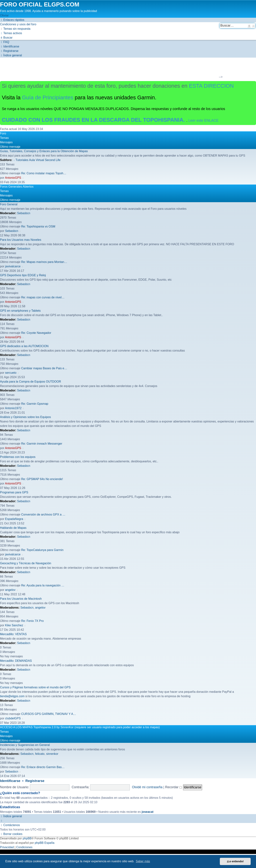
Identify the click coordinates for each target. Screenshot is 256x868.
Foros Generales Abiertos (17, 187)
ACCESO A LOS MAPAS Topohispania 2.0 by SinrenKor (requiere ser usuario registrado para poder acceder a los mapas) (80, 727)
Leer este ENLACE (203, 120)
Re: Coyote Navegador (36, 333)
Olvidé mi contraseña (147, 787)
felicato (40, 754)
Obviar (4, 15)
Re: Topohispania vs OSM (38, 226)
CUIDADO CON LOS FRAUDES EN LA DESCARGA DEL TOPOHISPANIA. (94, 120)
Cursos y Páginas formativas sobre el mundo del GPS (35, 687)
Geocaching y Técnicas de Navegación (26, 563)
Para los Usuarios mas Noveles (21, 240)
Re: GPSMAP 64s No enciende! (42, 479)
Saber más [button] (143, 861)
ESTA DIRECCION (211, 86)
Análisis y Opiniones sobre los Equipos (25, 417)
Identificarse (10, 781)
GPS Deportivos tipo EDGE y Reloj (23, 275)
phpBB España (45, 843)
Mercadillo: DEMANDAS (16, 661)
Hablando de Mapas (13, 528)
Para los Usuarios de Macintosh (21, 599)
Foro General (9, 204)
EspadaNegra (14, 519)
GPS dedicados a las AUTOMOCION (24, 346)
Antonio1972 (13, 408)
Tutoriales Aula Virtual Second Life (37, 160)
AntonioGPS (13, 178)
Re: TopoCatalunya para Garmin (42, 550)
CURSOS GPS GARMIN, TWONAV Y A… (49, 714)
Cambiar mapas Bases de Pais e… (44, 368)
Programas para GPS (14, 492)
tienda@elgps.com (12, 696)
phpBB (27, 838)
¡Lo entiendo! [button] (235, 861)
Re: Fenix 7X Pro (32, 621)
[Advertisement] (126, 69)
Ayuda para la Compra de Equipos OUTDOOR (31, 382)
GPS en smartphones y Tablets (20, 311)
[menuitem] (18, 24)
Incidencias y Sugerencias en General (25, 745)
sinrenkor (52, 754)
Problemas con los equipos (18, 457)
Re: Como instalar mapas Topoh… (44, 173)
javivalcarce (13, 266)
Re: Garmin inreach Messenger (42, 444)
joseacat (147, 812)
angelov (10, 590)
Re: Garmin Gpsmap (35, 404)
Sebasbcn (24, 213)
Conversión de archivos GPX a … (43, 515)
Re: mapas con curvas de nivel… (43, 297)
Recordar (173, 787)
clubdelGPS (13, 718)
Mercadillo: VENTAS (13, 634)
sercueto (11, 373)
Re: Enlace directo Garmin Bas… (43, 767)
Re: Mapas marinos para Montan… (44, 262)
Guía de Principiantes (48, 97)
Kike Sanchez (14, 625)
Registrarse (35, 781)
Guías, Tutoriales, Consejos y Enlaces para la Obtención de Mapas (44, 151)
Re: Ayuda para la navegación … (43, 585)
